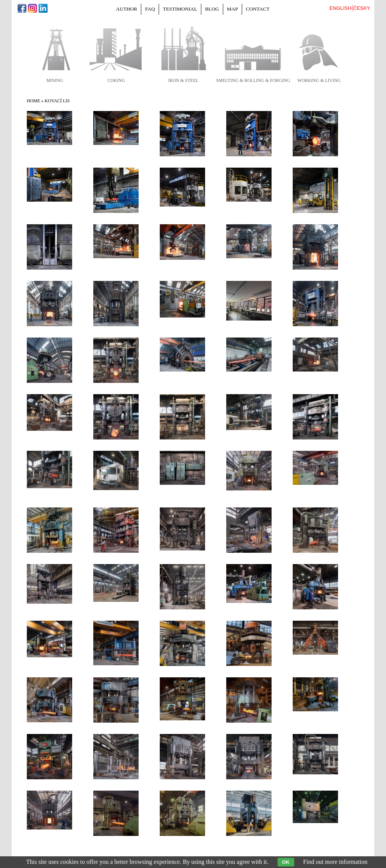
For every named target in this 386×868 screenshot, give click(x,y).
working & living (319, 80)
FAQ (150, 9)
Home (33, 101)
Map (232, 9)
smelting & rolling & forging (253, 80)
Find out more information (335, 862)
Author (127, 9)
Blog (212, 9)
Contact (258, 9)
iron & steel (183, 80)
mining (55, 80)
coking (116, 80)
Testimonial (180, 9)
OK (286, 862)
